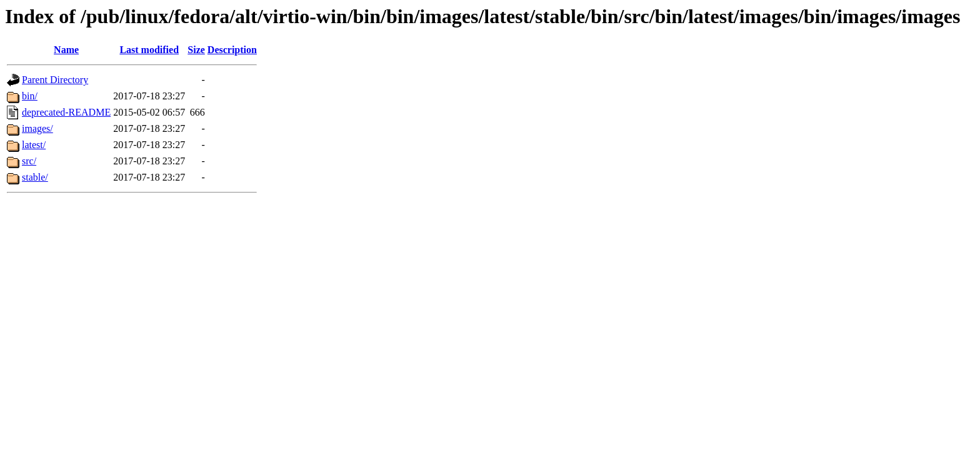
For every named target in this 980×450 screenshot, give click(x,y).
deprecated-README (66, 112)
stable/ (35, 177)
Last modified (149, 50)
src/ (29, 161)
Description (232, 50)
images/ (37, 128)
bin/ (30, 96)
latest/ (34, 145)
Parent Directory (55, 80)
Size (196, 50)
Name (66, 50)
